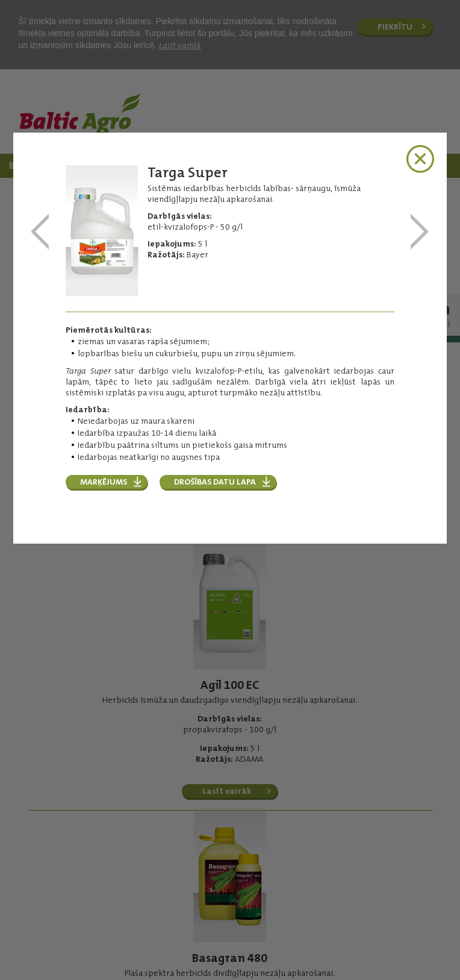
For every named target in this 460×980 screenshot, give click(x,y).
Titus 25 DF (420, 232)
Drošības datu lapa (215, 482)
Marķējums (104, 482)
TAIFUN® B (40, 232)
